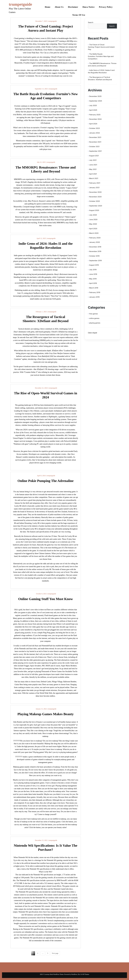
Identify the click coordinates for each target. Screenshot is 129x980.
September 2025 (96, 101)
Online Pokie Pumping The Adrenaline (46, 481)
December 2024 (95, 119)
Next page (55, 953)
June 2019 (93, 274)
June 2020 (93, 220)
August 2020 (94, 210)
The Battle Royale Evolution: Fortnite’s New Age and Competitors (101, 56)
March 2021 (94, 178)
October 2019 (94, 256)
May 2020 (93, 224)
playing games (95, 323)
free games (93, 314)
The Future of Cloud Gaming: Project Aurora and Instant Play (101, 47)
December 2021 (95, 137)
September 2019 (95, 261)
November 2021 (95, 142)
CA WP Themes (85, 974)
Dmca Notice (88, 7)
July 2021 (93, 160)
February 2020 (95, 238)
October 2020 (95, 201)
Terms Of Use (79, 15)
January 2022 (94, 133)
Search (91, 22)
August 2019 (94, 265)
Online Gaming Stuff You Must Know (46, 599)
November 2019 (95, 251)
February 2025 (95, 115)
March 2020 (94, 233)
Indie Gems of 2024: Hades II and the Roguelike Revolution (101, 71)
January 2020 (95, 242)
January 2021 (94, 188)
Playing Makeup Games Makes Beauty (46, 714)
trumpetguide (21, 4)
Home (48, 7)
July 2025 (93, 105)
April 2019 (93, 283)
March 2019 (94, 288)
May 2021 (93, 169)
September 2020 (96, 206)
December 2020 (95, 192)
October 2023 (94, 128)
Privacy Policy (106, 7)
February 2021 (95, 183)
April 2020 (93, 229)
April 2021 (93, 174)
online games (94, 318)
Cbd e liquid (92, 333)
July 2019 (93, 270)
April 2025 (93, 110)
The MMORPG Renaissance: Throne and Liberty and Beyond (102, 65)
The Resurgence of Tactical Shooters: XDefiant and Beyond (100, 78)
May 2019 (93, 279)
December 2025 (95, 96)
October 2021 (94, 147)
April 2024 (93, 124)
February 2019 (95, 292)
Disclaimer (73, 7)
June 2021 (93, 165)
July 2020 (93, 215)
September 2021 (95, 151)
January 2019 (94, 297)
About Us (59, 7)
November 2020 (95, 197)
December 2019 (95, 247)
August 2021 (94, 156)
